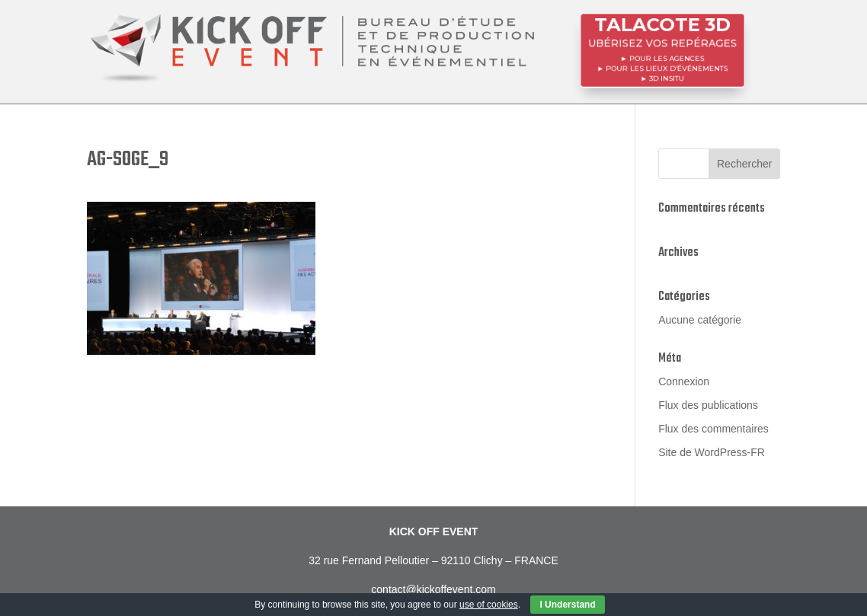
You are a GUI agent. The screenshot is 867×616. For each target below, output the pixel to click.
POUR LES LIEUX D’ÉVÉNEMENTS (667, 68)
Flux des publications (708, 405)
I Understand (567, 605)
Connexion (684, 381)
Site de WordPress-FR (712, 452)
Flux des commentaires (713, 429)
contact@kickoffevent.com (433, 589)
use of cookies (489, 605)
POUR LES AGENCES (667, 58)
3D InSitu (667, 77)
